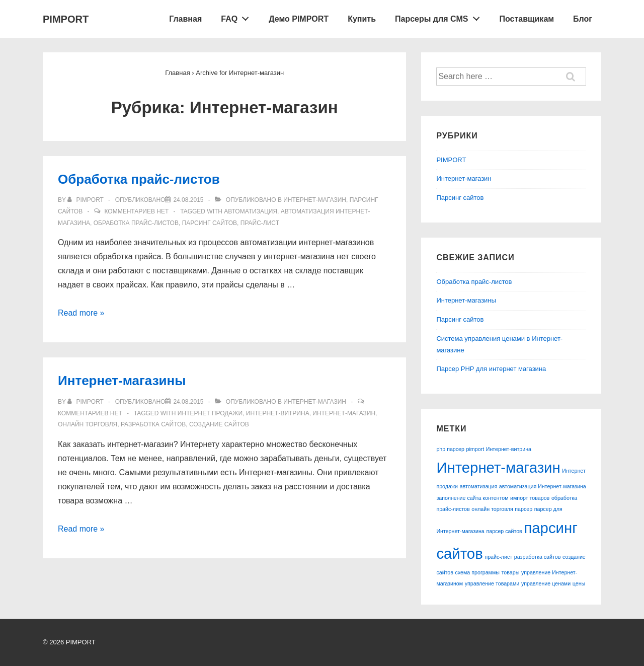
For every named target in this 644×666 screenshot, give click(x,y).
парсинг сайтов (210, 223)
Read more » (81, 313)
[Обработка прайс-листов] (188, 200)
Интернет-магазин (315, 200)
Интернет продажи (210, 413)
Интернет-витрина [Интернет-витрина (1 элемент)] (509, 449)
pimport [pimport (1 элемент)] (475, 449)
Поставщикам (527, 19)
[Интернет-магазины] (188, 402)
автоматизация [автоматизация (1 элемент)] (479, 486)
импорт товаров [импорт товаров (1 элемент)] (530, 498)
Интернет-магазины (122, 381)
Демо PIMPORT (299, 19)
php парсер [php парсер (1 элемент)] (450, 449)
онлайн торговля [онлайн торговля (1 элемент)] (492, 509)
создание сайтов (219, 424)
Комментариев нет (136, 211)
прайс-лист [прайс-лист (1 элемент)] (498, 557)
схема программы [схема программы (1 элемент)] (477, 572)
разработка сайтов (153, 424)
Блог (583, 19)
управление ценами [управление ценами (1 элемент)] (546, 583)
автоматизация (251, 211)
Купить (362, 19)
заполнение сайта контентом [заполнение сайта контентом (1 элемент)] (472, 498)
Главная (185, 19)
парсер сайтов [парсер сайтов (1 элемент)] (504, 531)
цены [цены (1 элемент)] (579, 583)
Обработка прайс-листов (139, 179)
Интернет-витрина (278, 413)
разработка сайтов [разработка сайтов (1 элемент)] (538, 557)
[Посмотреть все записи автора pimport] (86, 200)
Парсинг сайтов (460, 198)
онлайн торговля (88, 424)
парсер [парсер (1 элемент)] (524, 509)
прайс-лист (260, 223)
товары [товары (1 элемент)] (511, 572)
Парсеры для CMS (440, 17)
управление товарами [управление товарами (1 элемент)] (492, 583)
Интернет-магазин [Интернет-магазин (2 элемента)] (498, 467)
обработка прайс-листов (136, 223)
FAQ (238, 17)
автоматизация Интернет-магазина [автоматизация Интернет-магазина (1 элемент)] (543, 486)
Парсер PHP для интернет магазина (491, 369)
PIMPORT (66, 19)
